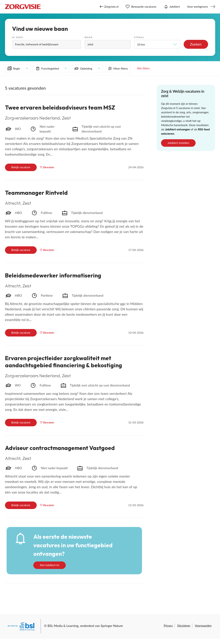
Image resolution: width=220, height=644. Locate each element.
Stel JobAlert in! (50, 565)
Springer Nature (112, 626)
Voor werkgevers (198, 6)
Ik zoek (18, 37)
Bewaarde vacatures (141, 7)
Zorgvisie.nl (109, 7)
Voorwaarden (203, 625)
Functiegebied (47, 68)
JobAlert (172, 7)
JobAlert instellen (178, 143)
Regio (14, 68)
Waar (89, 37)
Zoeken (196, 44)
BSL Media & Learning (63, 626)
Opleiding (83, 68)
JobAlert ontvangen (178, 129)
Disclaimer (184, 625)
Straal (139, 37)
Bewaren (49, 167)
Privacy (168, 625)
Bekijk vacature (21, 167)
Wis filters (143, 68)
